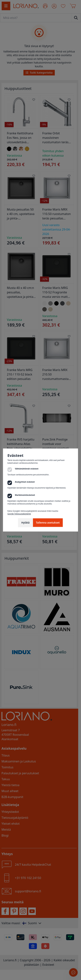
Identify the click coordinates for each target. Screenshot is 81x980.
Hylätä (25, 523)
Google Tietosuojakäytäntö (19, 514)
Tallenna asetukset (48, 523)
